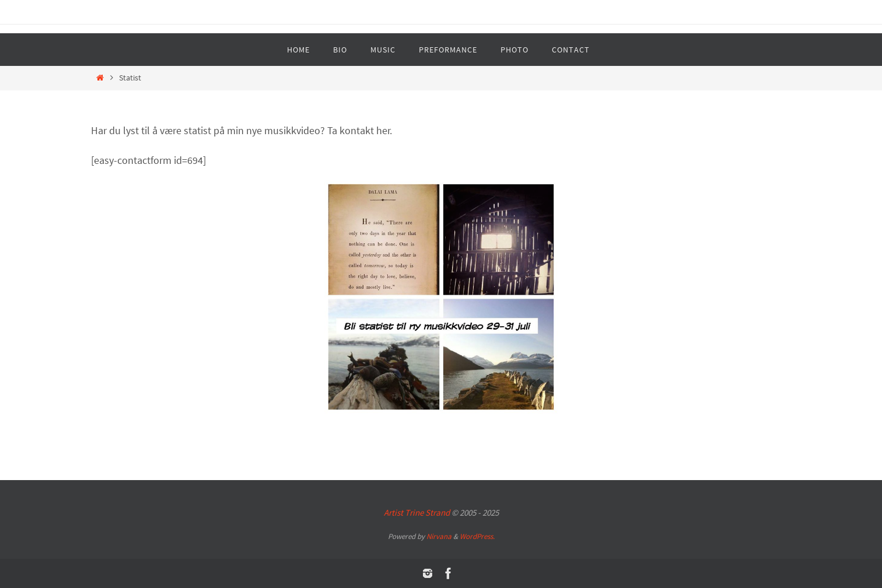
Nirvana (439, 536)
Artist (417, 512)
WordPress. (477, 536)
